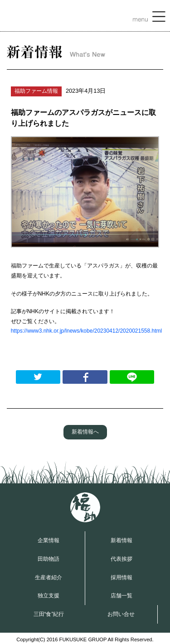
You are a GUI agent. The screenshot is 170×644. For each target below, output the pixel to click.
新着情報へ (85, 432)
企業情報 (49, 540)
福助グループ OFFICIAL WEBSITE (39, 16)
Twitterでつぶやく (38, 377)
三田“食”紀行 (49, 614)
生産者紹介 (49, 577)
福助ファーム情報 (36, 91)
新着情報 (121, 540)
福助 (85, 507)
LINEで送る (132, 377)
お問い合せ (121, 614)
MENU (149, 18)
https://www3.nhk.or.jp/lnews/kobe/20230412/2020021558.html (87, 331)
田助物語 (49, 559)
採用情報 (121, 577)
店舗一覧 (121, 596)
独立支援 (49, 596)
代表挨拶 (121, 559)
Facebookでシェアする (85, 377)
